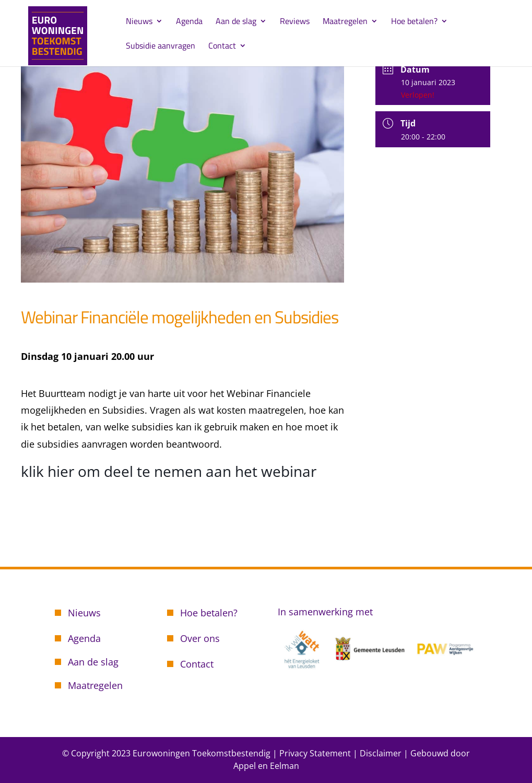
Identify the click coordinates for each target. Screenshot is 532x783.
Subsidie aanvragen (161, 47)
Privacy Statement (315, 753)
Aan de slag (236, 22)
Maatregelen (345, 22)
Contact (222, 47)
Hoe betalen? (414, 22)
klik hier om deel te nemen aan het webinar (169, 471)
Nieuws (139, 22)
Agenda (189, 22)
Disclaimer (381, 753)
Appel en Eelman (266, 766)
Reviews (295, 22)
